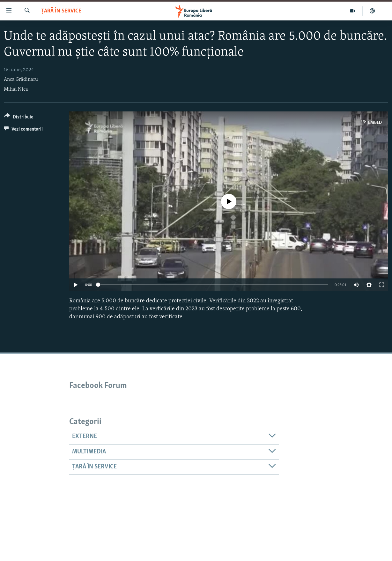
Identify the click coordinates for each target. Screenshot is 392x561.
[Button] (19, 118)
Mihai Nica (16, 89)
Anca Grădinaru (21, 80)
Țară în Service (61, 11)
